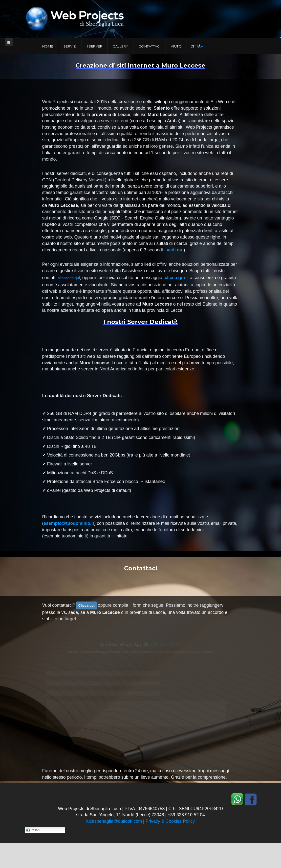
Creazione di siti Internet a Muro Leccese (140, 65)
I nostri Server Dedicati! (140, 322)
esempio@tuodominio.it (69, 523)
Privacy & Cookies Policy (170, 821)
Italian (33, 830)
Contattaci (150, 46)
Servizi (70, 46)
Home (48, 46)
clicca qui (175, 278)
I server (95, 46)
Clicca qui (86, 605)
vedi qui (175, 250)
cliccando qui (69, 278)
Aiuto (176, 46)
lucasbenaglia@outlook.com (114, 821)
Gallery (120, 46)
